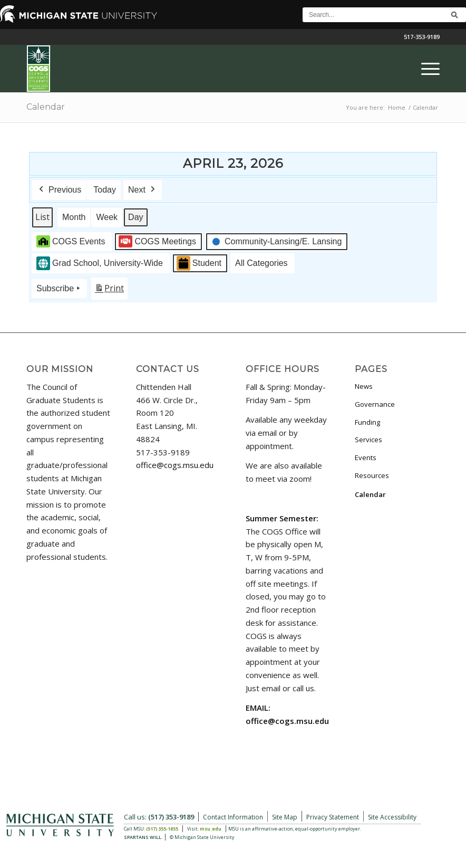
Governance (375, 404)
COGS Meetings (157, 241)
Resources (372, 475)
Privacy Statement (333, 817)
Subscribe (59, 289)
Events (366, 457)
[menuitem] (425, 69)
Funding (367, 422)
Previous (59, 190)
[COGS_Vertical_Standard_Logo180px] (38, 69)
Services (368, 440)
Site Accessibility (392, 817)
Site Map (285, 817)
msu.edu (211, 829)
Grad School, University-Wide (100, 263)
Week (107, 217)
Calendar (46, 107)
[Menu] (425, 69)
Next (143, 190)
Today (105, 190)
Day (135, 217)
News (364, 386)
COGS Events (71, 241)
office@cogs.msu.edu (175, 465)
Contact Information (233, 817)
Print (109, 290)
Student (199, 263)
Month (74, 217)
